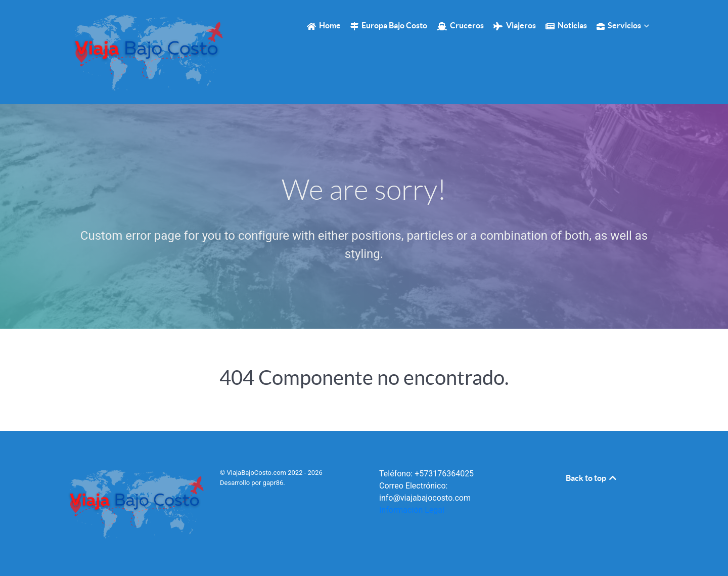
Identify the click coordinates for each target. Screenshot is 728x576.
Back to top (592, 478)
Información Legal (412, 510)
